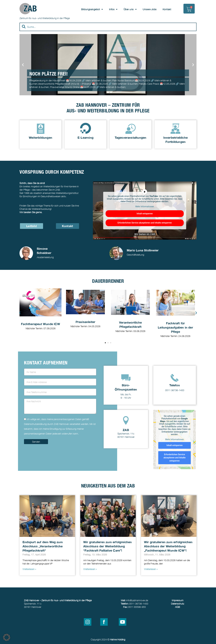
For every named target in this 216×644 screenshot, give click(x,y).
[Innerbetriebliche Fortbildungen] (175, 128)
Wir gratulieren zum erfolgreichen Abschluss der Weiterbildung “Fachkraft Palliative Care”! (108, 546)
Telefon (175, 385)
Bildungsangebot (92, 9)
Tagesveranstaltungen (131, 137)
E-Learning (85, 137)
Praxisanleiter (85, 322)
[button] (23, 65)
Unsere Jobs (150, 9)
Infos (113, 9)
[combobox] (108, 27)
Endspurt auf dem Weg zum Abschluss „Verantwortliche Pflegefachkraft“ (43, 546)
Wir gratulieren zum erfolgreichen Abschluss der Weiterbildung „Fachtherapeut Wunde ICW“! (168, 546)
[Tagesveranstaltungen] (131, 128)
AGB (178, 607)
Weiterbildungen (40, 137)
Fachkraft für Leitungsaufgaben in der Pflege (175, 327)
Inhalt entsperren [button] (145, 214)
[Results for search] (108, 33)
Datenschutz (178, 604)
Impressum (178, 600)
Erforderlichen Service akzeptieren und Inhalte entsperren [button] (145, 223)
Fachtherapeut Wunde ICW (40, 324)
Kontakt (167, 9)
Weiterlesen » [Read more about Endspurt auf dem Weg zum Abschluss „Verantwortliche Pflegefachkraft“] (29, 569)
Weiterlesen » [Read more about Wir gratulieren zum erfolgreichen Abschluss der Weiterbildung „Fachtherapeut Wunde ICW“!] (151, 569)
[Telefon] (175, 378)
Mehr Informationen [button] (145, 206)
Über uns (130, 9)
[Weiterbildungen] (41, 128)
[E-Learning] (86, 128)
